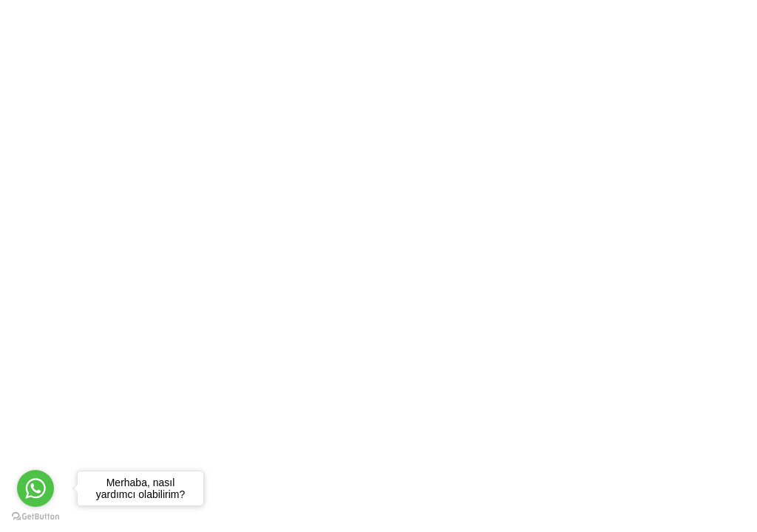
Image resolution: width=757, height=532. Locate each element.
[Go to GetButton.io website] (35, 517)
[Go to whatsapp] (35, 488)
